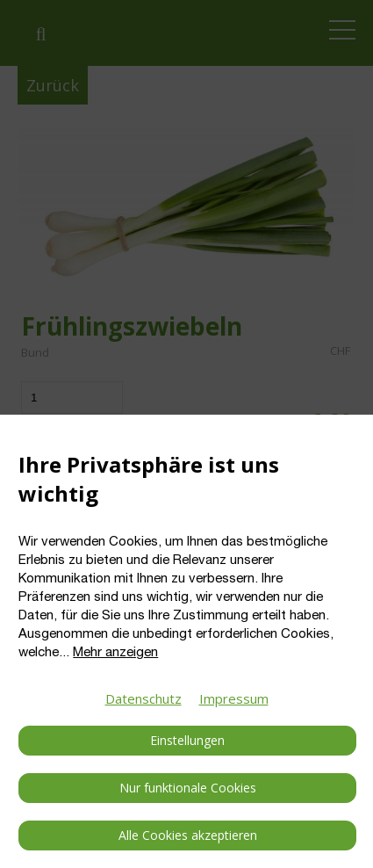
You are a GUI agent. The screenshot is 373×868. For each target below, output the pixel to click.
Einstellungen (187, 740)
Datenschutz (143, 698)
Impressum (234, 698)
